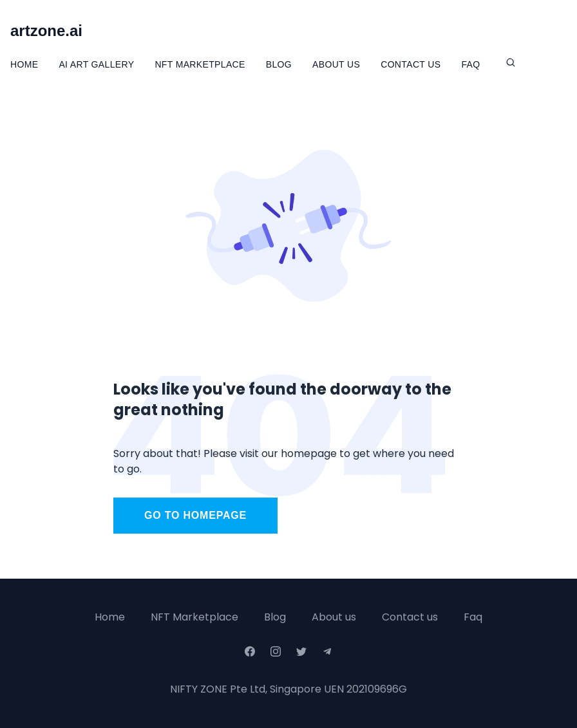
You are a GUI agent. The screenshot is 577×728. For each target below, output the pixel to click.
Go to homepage (195, 515)
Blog (279, 64)
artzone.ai (46, 31)
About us (334, 617)
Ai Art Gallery (96, 64)
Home (24, 64)
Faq (473, 617)
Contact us (410, 617)
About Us (336, 64)
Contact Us (411, 64)
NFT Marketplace (200, 64)
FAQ (470, 64)
